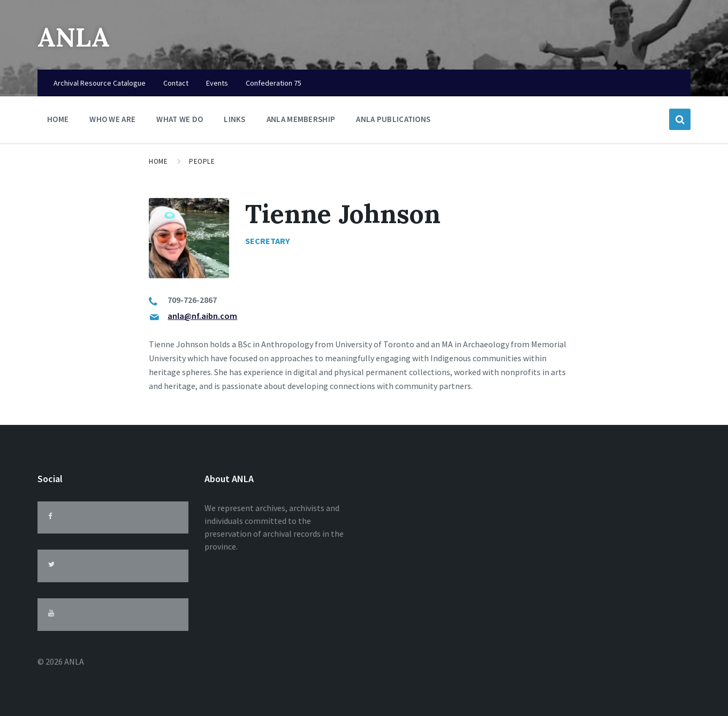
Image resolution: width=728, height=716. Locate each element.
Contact (176, 83)
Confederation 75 (274, 83)
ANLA (74, 37)
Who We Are (112, 122)
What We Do (180, 122)
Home (58, 119)
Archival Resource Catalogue (100, 83)
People (202, 161)
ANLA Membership (301, 119)
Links (235, 122)
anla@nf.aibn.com (202, 316)
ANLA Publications (393, 119)
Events (217, 83)
